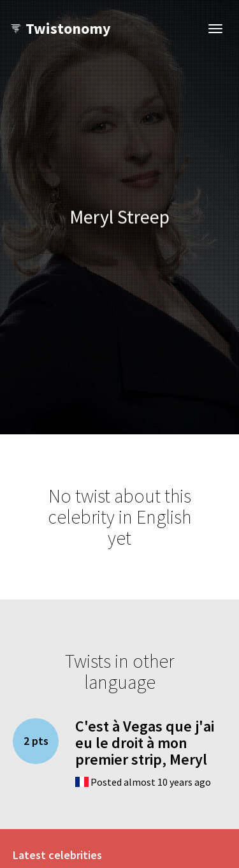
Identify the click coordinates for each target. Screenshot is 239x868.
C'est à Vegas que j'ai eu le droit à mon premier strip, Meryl (145, 743)
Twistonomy (60, 28)
